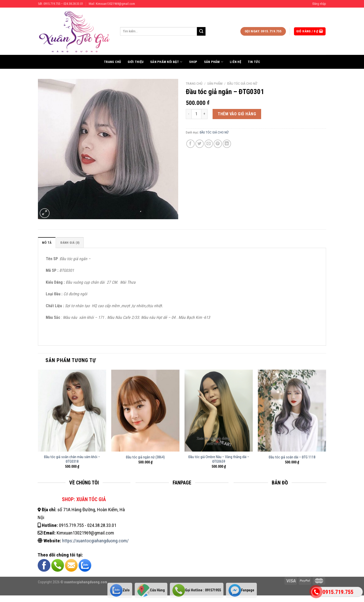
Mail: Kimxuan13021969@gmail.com (112, 4)
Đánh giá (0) (70, 243)
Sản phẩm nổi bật (166, 62)
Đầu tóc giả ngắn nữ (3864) (145, 457)
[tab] (47, 242)
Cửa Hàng (151, 590)
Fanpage (241, 590)
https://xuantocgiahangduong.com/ (95, 541)
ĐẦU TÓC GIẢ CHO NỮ (242, 83)
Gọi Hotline (197, 590)
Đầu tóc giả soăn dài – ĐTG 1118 (292, 457)
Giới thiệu (136, 62)
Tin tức (254, 62)
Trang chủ (112, 62)
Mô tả (47, 243)
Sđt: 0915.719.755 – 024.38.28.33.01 (61, 4)
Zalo (120, 590)
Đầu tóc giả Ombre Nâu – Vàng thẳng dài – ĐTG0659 (219, 459)
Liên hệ (235, 62)
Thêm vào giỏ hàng (237, 114)
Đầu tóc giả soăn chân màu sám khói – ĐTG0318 (72, 459)
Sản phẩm (214, 62)
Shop (193, 62)
